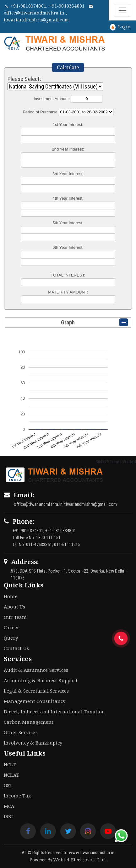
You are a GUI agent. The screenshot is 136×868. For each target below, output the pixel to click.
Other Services (21, 732)
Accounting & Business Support (41, 680)
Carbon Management (29, 722)
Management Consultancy (35, 701)
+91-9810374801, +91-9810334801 (46, 6)
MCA (9, 806)
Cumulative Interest (86, 112)
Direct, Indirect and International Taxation (54, 711)
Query (11, 638)
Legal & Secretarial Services (36, 691)
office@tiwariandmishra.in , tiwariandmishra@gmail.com (48, 14)
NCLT (10, 764)
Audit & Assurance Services (36, 670)
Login (120, 27)
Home (11, 596)
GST (8, 785)
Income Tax (17, 796)
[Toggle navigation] (122, 10)
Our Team (15, 617)
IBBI (8, 816)
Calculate (68, 67)
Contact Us (16, 648)
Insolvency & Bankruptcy (33, 743)
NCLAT (11, 775)
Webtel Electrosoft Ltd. (80, 859)
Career (11, 627)
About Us (15, 607)
